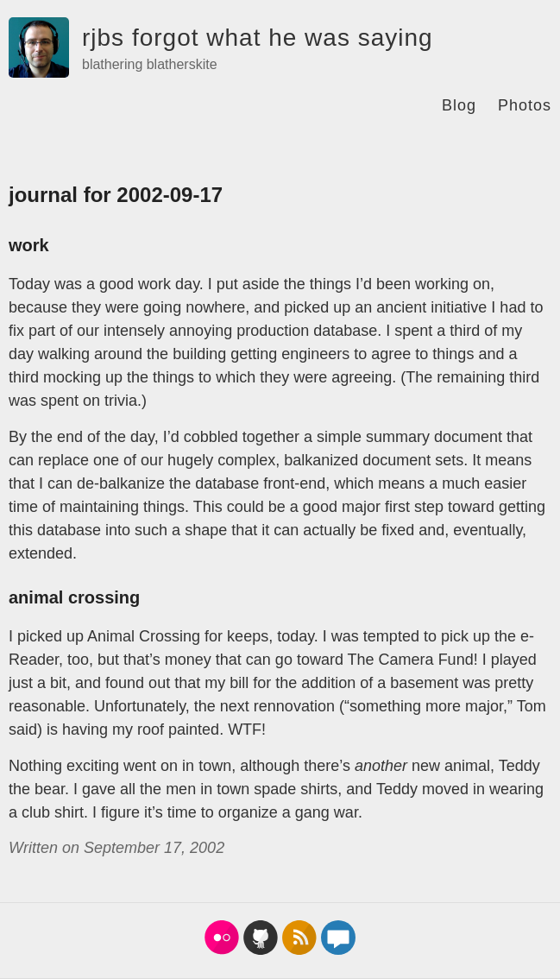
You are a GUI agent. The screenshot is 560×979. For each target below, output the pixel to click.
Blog (459, 105)
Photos (525, 105)
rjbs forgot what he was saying (258, 38)
